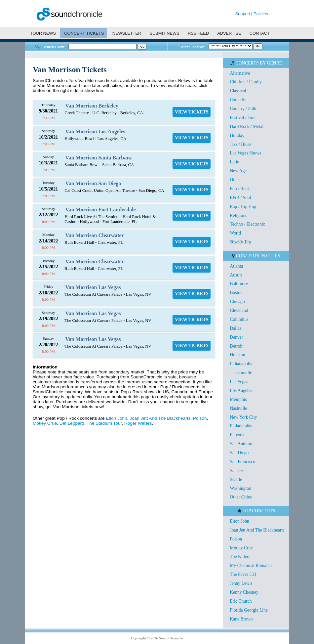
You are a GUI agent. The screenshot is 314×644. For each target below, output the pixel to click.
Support (243, 14)
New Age (238, 171)
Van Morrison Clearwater (95, 235)
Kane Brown (241, 619)
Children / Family (246, 82)
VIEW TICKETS (192, 112)
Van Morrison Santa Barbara (99, 158)
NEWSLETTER (127, 33)
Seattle (236, 479)
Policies (261, 14)
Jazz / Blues (240, 144)
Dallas (235, 328)
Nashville (238, 408)
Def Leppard (72, 423)
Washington (240, 488)
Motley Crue (45, 423)
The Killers (240, 557)
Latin (235, 162)
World (235, 233)
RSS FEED (198, 33)
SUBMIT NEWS (165, 33)
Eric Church (241, 601)
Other (235, 180)
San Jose (237, 471)
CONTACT (260, 33)
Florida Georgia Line (249, 610)
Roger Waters (138, 423)
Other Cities (241, 497)
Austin (236, 275)
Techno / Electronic (247, 224)
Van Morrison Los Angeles (95, 131)
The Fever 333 (243, 574)
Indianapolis (241, 364)
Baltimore (239, 284)
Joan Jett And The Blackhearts (160, 418)
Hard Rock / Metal (247, 127)
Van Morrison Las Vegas (93, 287)
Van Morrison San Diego (93, 183)
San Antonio (241, 444)
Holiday (237, 135)
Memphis (238, 399)
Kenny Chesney (244, 592)
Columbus (239, 319)
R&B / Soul (240, 198)
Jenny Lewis (241, 583)
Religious (238, 215)
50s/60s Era (240, 242)
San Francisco (242, 462)
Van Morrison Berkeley (92, 106)
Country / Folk (243, 109)
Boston (236, 293)
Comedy (237, 100)
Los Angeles (241, 390)
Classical (238, 91)
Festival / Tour (243, 118)
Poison (200, 418)
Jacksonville (241, 373)
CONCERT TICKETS (84, 33)
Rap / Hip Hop (243, 207)
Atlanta (236, 266)
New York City (243, 417)
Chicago (237, 301)
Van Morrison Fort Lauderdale (101, 210)
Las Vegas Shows (245, 153)
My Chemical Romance (251, 565)
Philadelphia (241, 426)
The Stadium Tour (104, 423)
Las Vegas (239, 382)
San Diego (239, 453)
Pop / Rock (240, 189)
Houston (237, 355)
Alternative (240, 73)
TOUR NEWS (43, 33)
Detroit (236, 346)
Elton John (116, 418)
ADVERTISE (229, 33)
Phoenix (237, 435)
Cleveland (239, 310)
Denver (236, 337)
